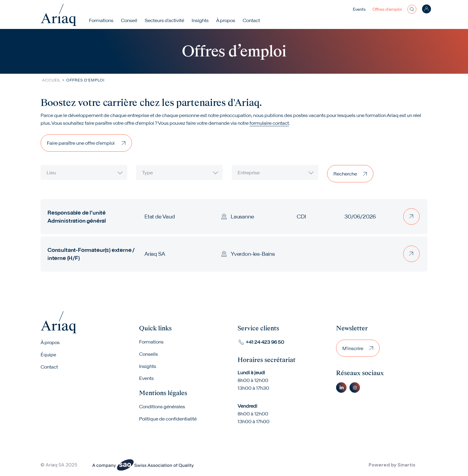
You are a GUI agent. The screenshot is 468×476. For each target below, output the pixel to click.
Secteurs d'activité (165, 20)
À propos (50, 342)
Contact (252, 20)
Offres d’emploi (387, 9)
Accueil (51, 80)
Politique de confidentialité (168, 419)
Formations (102, 20)
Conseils (148, 354)
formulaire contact (269, 123)
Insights (201, 20)
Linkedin (341, 387)
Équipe (48, 355)
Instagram (355, 387)
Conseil (130, 20)
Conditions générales (162, 407)
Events (359, 9)
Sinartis (406, 465)
